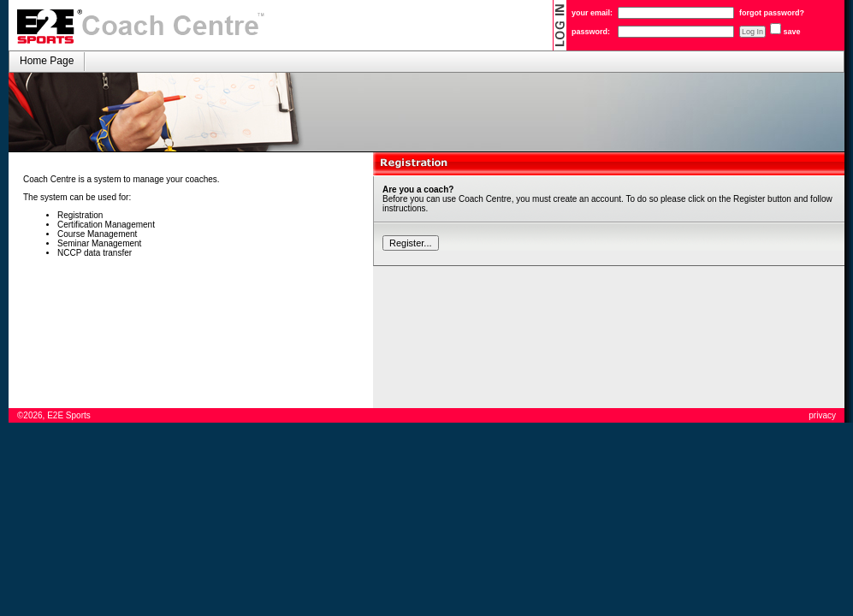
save (792, 32)
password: (591, 32)
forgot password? (772, 13)
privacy (822, 415)
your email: (592, 13)
